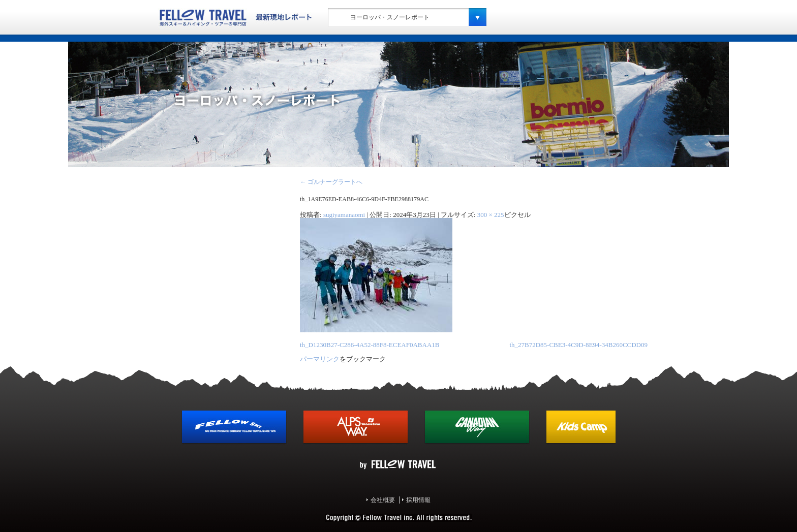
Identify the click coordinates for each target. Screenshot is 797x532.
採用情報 (418, 500)
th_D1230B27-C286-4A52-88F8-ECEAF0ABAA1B (370, 345)
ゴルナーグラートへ (331, 182)
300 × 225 (491, 215)
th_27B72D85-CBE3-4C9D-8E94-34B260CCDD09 (578, 345)
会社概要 (383, 500)
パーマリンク (320, 359)
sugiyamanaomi (344, 215)
